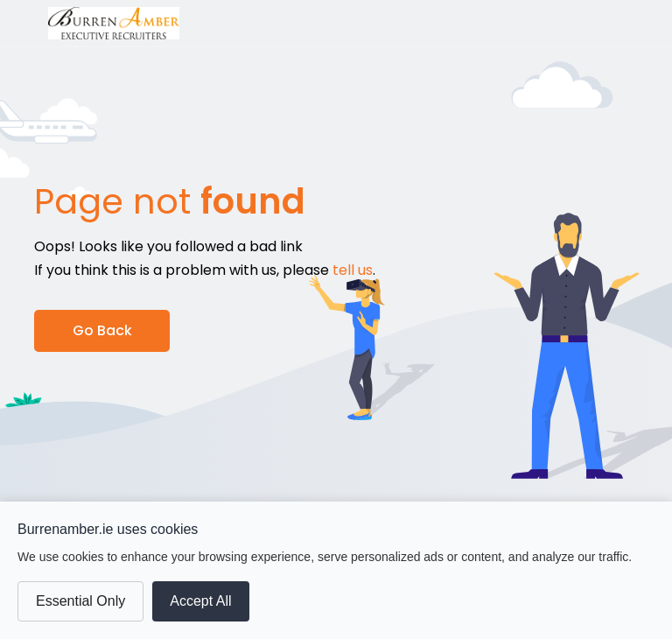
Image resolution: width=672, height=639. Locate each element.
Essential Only (80, 601)
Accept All (200, 601)
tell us (353, 270)
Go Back (102, 330)
